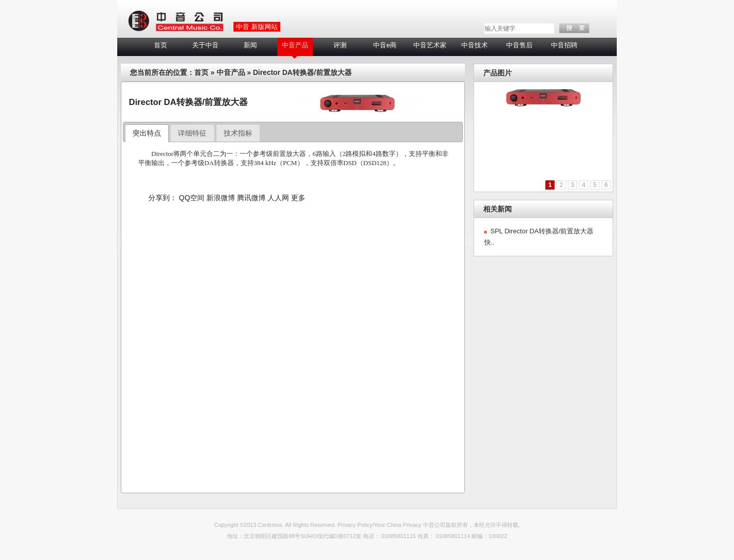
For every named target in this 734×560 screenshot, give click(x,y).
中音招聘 (564, 45)
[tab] (147, 133)
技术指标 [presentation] (238, 133)
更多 (298, 198)
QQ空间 (192, 198)
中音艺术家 (430, 45)
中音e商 (385, 45)
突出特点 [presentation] (147, 133)
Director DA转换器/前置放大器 (302, 72)
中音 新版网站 (257, 27)
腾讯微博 (251, 198)
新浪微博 (221, 198)
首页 (161, 45)
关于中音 (205, 45)
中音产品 (295, 45)
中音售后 (519, 45)
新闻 (250, 45)
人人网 (278, 198)
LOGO (175, 21)
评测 (340, 45)
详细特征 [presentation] (192, 133)
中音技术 (475, 45)
